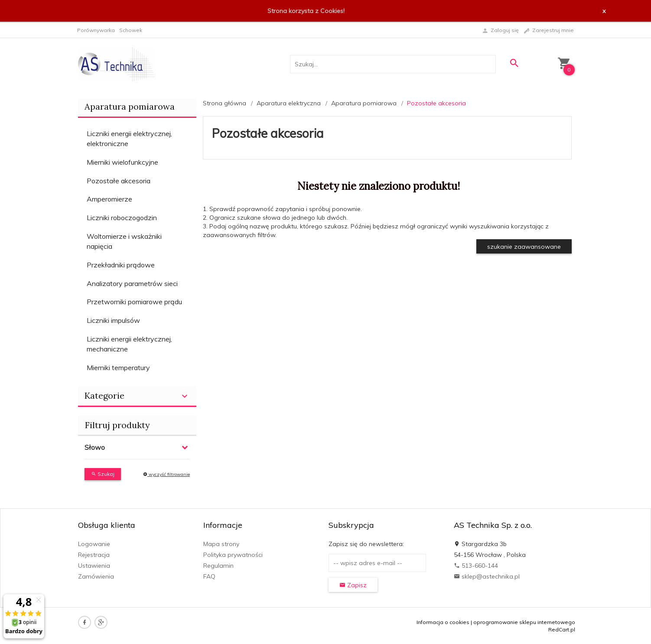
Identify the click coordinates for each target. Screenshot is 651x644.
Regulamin (218, 566)
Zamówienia (96, 576)
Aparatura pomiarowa (130, 106)
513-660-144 (476, 566)
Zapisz (353, 585)
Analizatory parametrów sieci (132, 283)
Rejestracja (94, 555)
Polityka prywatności (233, 555)
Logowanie (94, 544)
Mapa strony (221, 544)
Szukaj (103, 474)
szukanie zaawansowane (524, 247)
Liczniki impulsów (113, 320)
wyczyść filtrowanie (166, 474)
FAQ (209, 576)
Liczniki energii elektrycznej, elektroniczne (129, 138)
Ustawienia (94, 566)
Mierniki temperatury (118, 368)
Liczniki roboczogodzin (122, 218)
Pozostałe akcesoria (119, 181)
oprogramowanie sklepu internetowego (524, 622)
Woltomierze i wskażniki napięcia (124, 241)
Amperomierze (109, 199)
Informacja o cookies (443, 622)
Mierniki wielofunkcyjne (122, 162)
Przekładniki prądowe (121, 265)
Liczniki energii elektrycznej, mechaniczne (129, 344)
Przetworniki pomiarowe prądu (134, 302)
